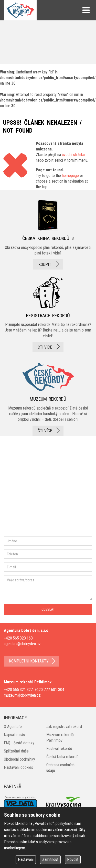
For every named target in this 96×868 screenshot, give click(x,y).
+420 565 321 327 (18, 690)
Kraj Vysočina (64, 802)
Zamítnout (50, 859)
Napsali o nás (14, 735)
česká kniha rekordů (48, 235)
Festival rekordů (59, 749)
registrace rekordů (48, 315)
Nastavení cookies (18, 767)
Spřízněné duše (16, 751)
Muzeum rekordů (48, 398)
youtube (14, 503)
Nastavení (26, 859)
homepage (70, 176)
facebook (19, 485)
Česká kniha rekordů (62, 757)
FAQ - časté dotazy (19, 743)
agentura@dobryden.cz (22, 644)
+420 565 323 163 (18, 638)
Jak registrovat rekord (64, 727)
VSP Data (20, 802)
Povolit (73, 859)
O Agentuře (13, 727)
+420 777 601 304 (49, 690)
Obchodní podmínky (19, 759)
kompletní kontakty (29, 661)
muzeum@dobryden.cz (22, 695)
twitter (64, 485)
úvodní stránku (73, 155)
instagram (47, 485)
